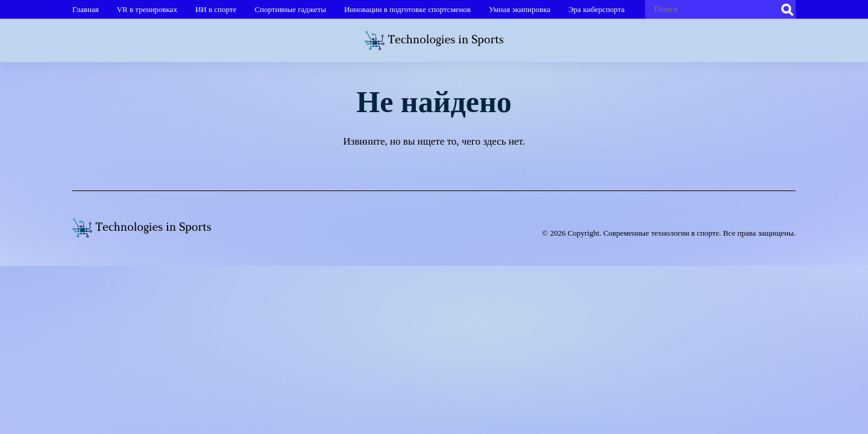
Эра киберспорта (596, 9)
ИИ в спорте (216, 9)
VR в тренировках (147, 9)
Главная (86, 9)
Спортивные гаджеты (290, 9)
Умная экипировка (520, 9)
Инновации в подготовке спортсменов (407, 9)
